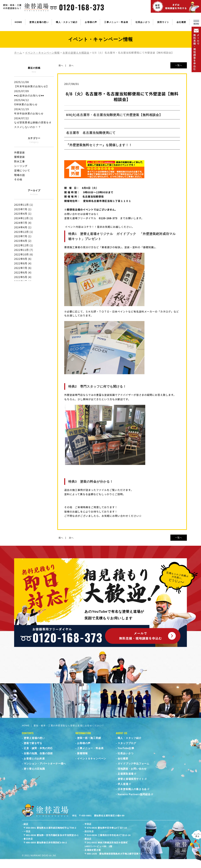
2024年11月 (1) (24, 218)
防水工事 (19, 161)
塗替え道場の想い (39, 22)
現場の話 (19, 175)
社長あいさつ (143, 22)
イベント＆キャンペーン (92, 759)
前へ (61, 65)
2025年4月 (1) (23, 214)
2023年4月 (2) (23, 241)
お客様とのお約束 (34, 759)
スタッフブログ (127, 743)
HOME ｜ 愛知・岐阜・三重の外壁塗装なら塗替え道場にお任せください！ (63, 726)
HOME (18, 22)
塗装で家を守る (33, 743)
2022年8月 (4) (23, 263)
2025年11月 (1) (24, 205)
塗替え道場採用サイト (131, 779)
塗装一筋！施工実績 (89, 738)
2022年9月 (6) (23, 259)
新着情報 (82, 753)
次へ (71, 65)
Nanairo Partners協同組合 (134, 794)
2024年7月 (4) (23, 223)
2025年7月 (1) (23, 209)
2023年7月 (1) (23, 236)
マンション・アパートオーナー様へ (45, 764)
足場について (22, 170)
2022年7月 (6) (23, 268)
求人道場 (123, 784)
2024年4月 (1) (23, 227)
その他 (18, 179)
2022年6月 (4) (23, 272)
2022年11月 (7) (24, 250)
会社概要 (181, 22)
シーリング (21, 166)
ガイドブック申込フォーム (133, 764)
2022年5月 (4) (23, 277)
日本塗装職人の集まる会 (132, 789)
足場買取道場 (126, 774)
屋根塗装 (19, 157)
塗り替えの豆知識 (34, 769)
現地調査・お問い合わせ (132, 769)
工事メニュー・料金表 (116, 22)
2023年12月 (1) (24, 232)
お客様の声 (91, 22)
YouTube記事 (126, 748)
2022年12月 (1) (24, 245)
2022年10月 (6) (24, 254)
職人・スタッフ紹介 (67, 22)
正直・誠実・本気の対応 (38, 748)
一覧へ (179, 65)
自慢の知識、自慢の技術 (38, 753)
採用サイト (163, 22)
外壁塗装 (19, 152)
